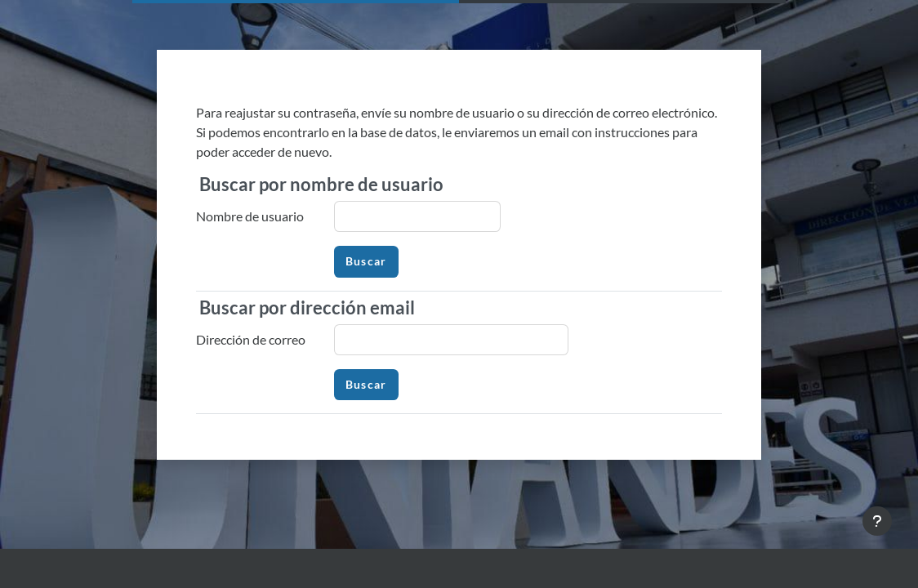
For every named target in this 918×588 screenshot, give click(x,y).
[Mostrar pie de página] (877, 521)
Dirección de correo (251, 339)
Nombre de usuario (250, 216)
